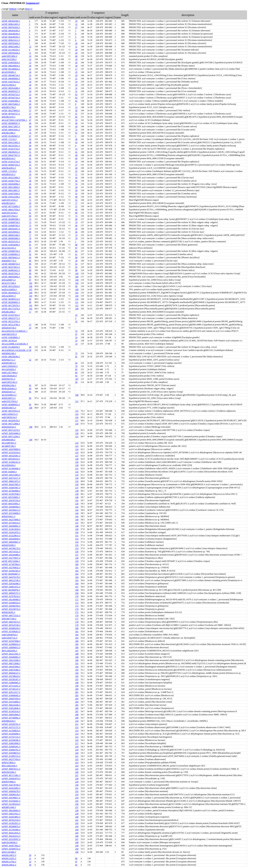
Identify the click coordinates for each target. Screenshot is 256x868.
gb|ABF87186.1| (9, 446)
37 (30, 110)
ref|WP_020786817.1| (11, 798)
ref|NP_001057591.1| (11, 273)
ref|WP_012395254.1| (11, 804)
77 (76, 203)
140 (77, 497)
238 (77, 810)
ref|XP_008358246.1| (11, 357)
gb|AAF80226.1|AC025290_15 (15, 350)
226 (77, 772)
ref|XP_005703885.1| (11, 497)
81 (30, 245)
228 (77, 779)
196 (77, 852)
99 (76, 286)
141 (77, 500)
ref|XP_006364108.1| (11, 21)
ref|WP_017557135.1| (11, 737)
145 (77, 516)
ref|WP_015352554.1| (11, 452)
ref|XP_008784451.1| (11, 257)
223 (77, 763)
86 (30, 264)
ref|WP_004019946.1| (11, 715)
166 (77, 584)
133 (77, 475)
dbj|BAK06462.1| (9, 389)
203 (77, 699)
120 (77, 433)
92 (30, 254)
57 (30, 178)
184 (77, 641)
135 (77, 481)
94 (30, 242)
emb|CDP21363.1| (10, 382)
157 (77, 555)
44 (30, 126)
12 (76, 24)
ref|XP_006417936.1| (11, 210)
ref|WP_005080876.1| (11, 826)
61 (30, 213)
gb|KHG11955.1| (9, 858)
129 (77, 462)
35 (76, 120)
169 (77, 593)
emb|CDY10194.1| (10, 213)
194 (77, 673)
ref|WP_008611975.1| (11, 481)
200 (77, 689)
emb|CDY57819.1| (10, 401)
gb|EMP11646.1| (9, 807)
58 (30, 181)
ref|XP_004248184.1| (11, 34)
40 (76, 123)
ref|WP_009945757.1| (11, 593)
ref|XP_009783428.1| (11, 53)
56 (76, 181)
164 (77, 577)
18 (76, 59)
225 (77, 769)
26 (76, 43)
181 (77, 631)
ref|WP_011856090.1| (11, 734)
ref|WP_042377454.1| (11, 759)
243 (77, 826)
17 (76, 69)
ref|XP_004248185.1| (11, 37)
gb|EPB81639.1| (9, 721)
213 (77, 731)
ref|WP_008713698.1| (11, 663)
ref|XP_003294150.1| (11, 421)
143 (77, 510)
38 (76, 139)
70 (30, 206)
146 (77, 520)
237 (77, 807)
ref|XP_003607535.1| (11, 165)
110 (77, 299)
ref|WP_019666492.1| (11, 695)
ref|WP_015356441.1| (11, 801)
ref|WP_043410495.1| (11, 788)
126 (77, 504)
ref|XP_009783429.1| (11, 27)
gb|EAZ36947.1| (9, 296)
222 (77, 759)
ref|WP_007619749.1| (11, 625)
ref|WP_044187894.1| (11, 667)
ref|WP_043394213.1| (11, 510)
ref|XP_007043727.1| (11, 114)
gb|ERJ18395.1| (9, 612)
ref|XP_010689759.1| (11, 251)
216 (77, 740)
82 (30, 385)
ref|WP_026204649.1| (11, 539)
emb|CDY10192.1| (10, 200)
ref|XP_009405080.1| (11, 238)
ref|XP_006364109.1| (11, 31)
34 (30, 91)
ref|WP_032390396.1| (11, 740)
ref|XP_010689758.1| (11, 222)
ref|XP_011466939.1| (11, 347)
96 (30, 261)
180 (77, 628)
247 (77, 839)
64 (30, 149)
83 (30, 257)
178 (77, 622)
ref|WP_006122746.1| (11, 580)
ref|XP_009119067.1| (11, 190)
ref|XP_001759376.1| (11, 305)
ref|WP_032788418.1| (11, 676)
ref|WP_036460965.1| (11, 657)
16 (30, 133)
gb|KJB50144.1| (9, 158)
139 (77, 494)
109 (77, 309)
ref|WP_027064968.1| (11, 491)
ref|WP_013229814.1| (11, 536)
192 (77, 667)
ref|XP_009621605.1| (11, 24)
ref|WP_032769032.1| (11, 568)
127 (77, 456)
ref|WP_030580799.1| (11, 606)
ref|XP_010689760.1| (11, 226)
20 (76, 63)
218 (77, 747)
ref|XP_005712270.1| (11, 430)
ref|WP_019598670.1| (11, 753)
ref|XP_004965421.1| (11, 270)
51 (76, 91)
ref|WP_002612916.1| (11, 833)
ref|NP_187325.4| (9, 341)
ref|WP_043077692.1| (11, 846)
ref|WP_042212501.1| (11, 654)
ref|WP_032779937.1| (11, 558)
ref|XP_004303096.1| (11, 184)
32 (30, 78)
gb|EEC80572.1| (9, 398)
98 (76, 270)
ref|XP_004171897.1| (11, 126)
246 (77, 836)
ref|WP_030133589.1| (11, 660)
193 (77, 670)
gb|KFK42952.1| (9, 168)
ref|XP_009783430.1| (11, 43)
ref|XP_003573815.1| (11, 267)
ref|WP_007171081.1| (11, 775)
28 (76, 53)
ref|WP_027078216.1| (11, 596)
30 (76, 66)
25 (76, 72)
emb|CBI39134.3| (9, 417)
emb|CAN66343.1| (10, 366)
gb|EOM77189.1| (9, 619)
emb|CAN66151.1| (10, 414)
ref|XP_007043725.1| (11, 94)
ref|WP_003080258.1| (11, 628)
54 (76, 82)
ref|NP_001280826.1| (11, 69)
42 (30, 158)
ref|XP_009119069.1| (11, 187)
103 (31, 296)
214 (77, 734)
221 (77, 756)
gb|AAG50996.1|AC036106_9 (15, 344)
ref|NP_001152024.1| (11, 286)
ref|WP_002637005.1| (11, 484)
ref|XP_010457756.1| (11, 181)
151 (77, 536)
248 (77, 842)
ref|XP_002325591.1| (11, 146)
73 (76, 216)
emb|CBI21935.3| (9, 334)
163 (77, 574)
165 (77, 580)
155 (77, 545)
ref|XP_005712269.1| (11, 436)
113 (77, 401)
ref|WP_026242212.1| (11, 836)
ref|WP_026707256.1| (11, 500)
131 (77, 468)
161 (77, 568)
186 (77, 647)
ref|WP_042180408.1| (11, 600)
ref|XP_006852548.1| (11, 235)
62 (76, 101)
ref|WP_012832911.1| (11, 823)
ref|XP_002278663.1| (11, 110)
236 (77, 804)
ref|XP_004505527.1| (11, 91)
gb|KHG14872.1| (9, 855)
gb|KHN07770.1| (9, 261)
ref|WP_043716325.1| (11, 552)
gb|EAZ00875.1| (9, 280)
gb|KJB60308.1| (9, 440)
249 (77, 846)
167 (77, 587)
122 (77, 443)
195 (77, 676)
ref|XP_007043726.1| (11, 98)
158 (77, 558)
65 (76, 98)
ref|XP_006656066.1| (11, 277)
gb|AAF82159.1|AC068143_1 (15, 331)
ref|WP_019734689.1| (11, 702)
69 (76, 158)
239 (77, 814)
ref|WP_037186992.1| (11, 718)
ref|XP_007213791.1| (11, 321)
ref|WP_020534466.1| (11, 433)
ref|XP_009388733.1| (11, 264)
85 (76, 117)
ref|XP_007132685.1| (11, 206)
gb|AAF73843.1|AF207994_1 (14, 120)
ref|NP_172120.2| (9, 171)
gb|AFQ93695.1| (9, 72)
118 (77, 424)
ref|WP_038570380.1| (11, 670)
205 (77, 705)
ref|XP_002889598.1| (11, 219)
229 (77, 782)
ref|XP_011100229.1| (11, 50)
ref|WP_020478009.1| (11, 449)
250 (77, 849)
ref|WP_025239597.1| (11, 839)
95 (76, 376)
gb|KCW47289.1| (9, 59)
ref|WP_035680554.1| (11, 603)
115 (77, 411)
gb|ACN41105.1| (9, 248)
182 (77, 635)
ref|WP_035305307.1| (11, 679)
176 (77, 615)
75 (30, 226)
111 (77, 302)
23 (30, 328)
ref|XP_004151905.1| (11, 142)
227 (77, 775)
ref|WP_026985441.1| (11, 747)
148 (77, 526)
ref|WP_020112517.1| (11, 692)
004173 (29, 9)
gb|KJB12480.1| (9, 312)
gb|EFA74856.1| (9, 763)
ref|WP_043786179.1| (11, 548)
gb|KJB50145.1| (9, 174)
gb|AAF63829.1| (9, 369)
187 (77, 651)
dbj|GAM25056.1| (10, 651)
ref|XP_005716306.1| (11, 561)
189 (77, 657)
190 (77, 660)
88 (76, 245)
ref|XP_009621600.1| (11, 47)
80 (76, 213)
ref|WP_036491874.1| (11, 779)
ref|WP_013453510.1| (11, 711)
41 (76, 152)
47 (30, 120)
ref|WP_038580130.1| (11, 794)
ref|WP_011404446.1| (11, 468)
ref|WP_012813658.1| (11, 529)
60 (76, 56)
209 (77, 718)
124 (77, 449)
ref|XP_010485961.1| (11, 254)
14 (30, 59)
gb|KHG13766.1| (9, 862)
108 (77, 395)
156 (77, 552)
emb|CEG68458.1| (10, 842)
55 (30, 165)
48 (30, 142)
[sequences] (33, 3)
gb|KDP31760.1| (9, 107)
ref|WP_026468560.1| (11, 507)
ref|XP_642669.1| (9, 472)
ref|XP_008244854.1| (11, 66)
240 (77, 817)
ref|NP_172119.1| (9, 139)
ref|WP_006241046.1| (11, 705)
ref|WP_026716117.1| (11, 478)
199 (77, 686)
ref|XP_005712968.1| (11, 424)
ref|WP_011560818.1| (11, 731)
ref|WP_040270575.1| (11, 622)
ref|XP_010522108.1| (11, 197)
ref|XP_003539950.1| (11, 232)
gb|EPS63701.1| (9, 379)
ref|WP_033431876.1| (11, 532)
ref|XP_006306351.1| (11, 152)
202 (77, 695)
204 (77, 702)
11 (76, 47)
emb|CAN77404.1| (10, 373)
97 (76, 248)
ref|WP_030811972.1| (11, 587)
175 (77, 612)
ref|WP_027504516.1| (11, 523)
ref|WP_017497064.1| (11, 564)
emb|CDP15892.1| (10, 56)
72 (76, 130)
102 (31, 283)
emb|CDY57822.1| (10, 216)
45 (76, 178)
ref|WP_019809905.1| (11, 683)
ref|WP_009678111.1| (11, 769)
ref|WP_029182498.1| (11, 584)
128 (77, 459)
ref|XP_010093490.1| (11, 101)
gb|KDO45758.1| (9, 328)
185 (77, 644)
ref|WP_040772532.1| (11, 615)
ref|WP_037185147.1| (11, 689)
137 (77, 488)
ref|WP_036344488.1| (11, 555)
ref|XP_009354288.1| (11, 88)
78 (30, 238)
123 (77, 446)
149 (77, 529)
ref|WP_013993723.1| (11, 756)
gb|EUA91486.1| (9, 852)
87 (30, 251)
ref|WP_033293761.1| (11, 724)
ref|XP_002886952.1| (11, 405)
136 (77, 484)
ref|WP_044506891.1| (11, 526)
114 (77, 414)
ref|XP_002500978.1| (11, 590)
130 (77, 465)
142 (77, 507)
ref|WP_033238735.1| (11, 609)
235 (77, 801)
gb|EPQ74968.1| (9, 782)
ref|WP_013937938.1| (11, 494)
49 (30, 155)
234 (77, 798)
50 (76, 110)
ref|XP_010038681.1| (11, 337)
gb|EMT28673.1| (9, 408)
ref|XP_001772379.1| (11, 309)
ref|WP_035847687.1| (11, 488)
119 (77, 430)
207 (77, 711)
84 (76, 373)
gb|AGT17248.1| (9, 283)
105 (77, 273)
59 (76, 85)
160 (77, 564)
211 (77, 724)
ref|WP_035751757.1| (11, 727)
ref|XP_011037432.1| (11, 315)
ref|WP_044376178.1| (11, 577)
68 (30, 146)
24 (30, 72)
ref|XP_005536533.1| (11, 459)
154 (77, 542)
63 (76, 94)
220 (77, 753)
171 (77, 600)
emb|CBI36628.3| (9, 376)
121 (77, 436)
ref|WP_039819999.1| (11, 743)
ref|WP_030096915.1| (11, 647)
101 (77, 293)
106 (77, 277)
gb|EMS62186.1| (9, 385)
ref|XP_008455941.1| (11, 130)
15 (76, 149)
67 (76, 114)
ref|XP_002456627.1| (11, 293)
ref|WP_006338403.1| (11, 810)
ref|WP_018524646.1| (11, 708)
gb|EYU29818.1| (9, 85)
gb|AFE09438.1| (9, 465)
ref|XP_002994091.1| (11, 302)
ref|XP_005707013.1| (11, 411)
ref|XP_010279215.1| (11, 82)
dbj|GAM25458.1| (10, 766)
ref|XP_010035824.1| (11, 63)
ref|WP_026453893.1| (11, 817)
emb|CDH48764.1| (10, 635)
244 (77, 830)
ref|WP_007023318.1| (11, 820)
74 (30, 219)
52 (76, 200)
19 (30, 117)
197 (77, 679)
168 (77, 590)
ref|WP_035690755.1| (11, 849)
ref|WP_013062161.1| (11, 462)
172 (77, 603)
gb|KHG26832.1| (9, 865)
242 (77, 823)
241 (77, 820)
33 (76, 331)
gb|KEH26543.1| (9, 427)
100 (77, 289)
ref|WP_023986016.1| (11, 644)
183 (77, 638)
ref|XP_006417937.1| (11, 155)
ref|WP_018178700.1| (11, 785)
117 (77, 421)
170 (77, 596)
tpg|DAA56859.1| (9, 289)
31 (30, 69)
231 (77, 788)
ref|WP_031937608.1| (11, 641)
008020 (13, 9)
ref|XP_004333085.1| (11, 504)
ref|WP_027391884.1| (11, 830)
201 (77, 692)
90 (76, 197)
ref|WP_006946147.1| (11, 673)
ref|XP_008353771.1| (11, 318)
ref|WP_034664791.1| (11, 750)
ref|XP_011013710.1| (11, 149)
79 (30, 229)
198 (77, 683)
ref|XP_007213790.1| (11, 325)
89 (76, 257)
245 (77, 833)
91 (76, 133)
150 (77, 532)
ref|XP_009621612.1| (11, 40)
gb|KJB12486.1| (9, 133)
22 (30, 94)
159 (77, 561)
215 (77, 737)
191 (77, 663)
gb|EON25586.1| (9, 772)
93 (76, 267)
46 (30, 123)
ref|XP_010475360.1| (11, 194)
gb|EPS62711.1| (9, 360)
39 (76, 261)
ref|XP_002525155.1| (11, 242)
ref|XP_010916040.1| (11, 245)
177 (77, 619)
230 (77, 785)
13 (30, 63)
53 (30, 168)
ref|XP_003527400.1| (11, 178)
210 (77, 721)
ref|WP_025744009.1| (11, 513)
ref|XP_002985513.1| (11, 299)
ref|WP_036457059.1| (11, 699)
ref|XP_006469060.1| (11, 78)
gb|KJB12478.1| (9, 117)
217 (77, 743)
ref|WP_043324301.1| (11, 456)
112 (77, 305)
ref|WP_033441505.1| (11, 571)
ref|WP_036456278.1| (11, 791)
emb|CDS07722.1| (10, 638)
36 (30, 174)
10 (76, 21)
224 (77, 766)
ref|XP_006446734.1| (11, 75)
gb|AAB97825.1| (9, 443)
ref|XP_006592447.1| (11, 229)
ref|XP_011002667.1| (11, 136)
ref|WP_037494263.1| (11, 631)
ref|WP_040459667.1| (11, 542)
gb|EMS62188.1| (9, 353)
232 (77, 791)
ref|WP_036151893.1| (11, 475)
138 (77, 491)
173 (77, 606)
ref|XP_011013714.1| (11, 162)
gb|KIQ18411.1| (9, 516)
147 (77, 523)
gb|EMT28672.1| (9, 363)
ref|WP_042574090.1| (11, 520)
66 (30, 187)
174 (77, 609)
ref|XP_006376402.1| (11, 104)
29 (76, 50)
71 (76, 174)
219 (77, 750)
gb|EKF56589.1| (9, 545)
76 (76, 184)
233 (77, 794)
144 (77, 513)
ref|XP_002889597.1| (11, 123)
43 (30, 88)
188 (77, 654)
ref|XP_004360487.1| (11, 574)
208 (77, 715)
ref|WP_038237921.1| (11, 814)
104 (77, 280)
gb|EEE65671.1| (9, 392)
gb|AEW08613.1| (9, 395)
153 (77, 548)
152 (77, 539)
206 (77, 708)
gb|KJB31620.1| (9, 203)
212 (77, 727)
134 (77, 478)
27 (76, 27)
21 (76, 78)
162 (77, 571)
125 (77, 452)
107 (31, 289)
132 (77, 472)
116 (77, 417)
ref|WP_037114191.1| (11, 686)
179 (77, 625)
